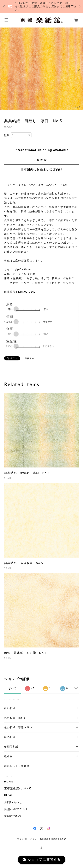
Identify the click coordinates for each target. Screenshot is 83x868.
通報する (29, 358)
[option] (41, 69)
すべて (13, 688)
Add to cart (42, 160)
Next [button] (79, 69)
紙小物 (8, 756)
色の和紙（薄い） (15, 718)
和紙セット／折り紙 (17, 766)
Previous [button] (4, 69)
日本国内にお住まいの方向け (41, 169)
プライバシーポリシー (28, 839)
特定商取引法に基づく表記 (53, 839)
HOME (9, 782)
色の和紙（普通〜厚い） (20, 727)
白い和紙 (10, 708)
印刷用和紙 (11, 747)
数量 (7, 135)
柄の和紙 (10, 737)
